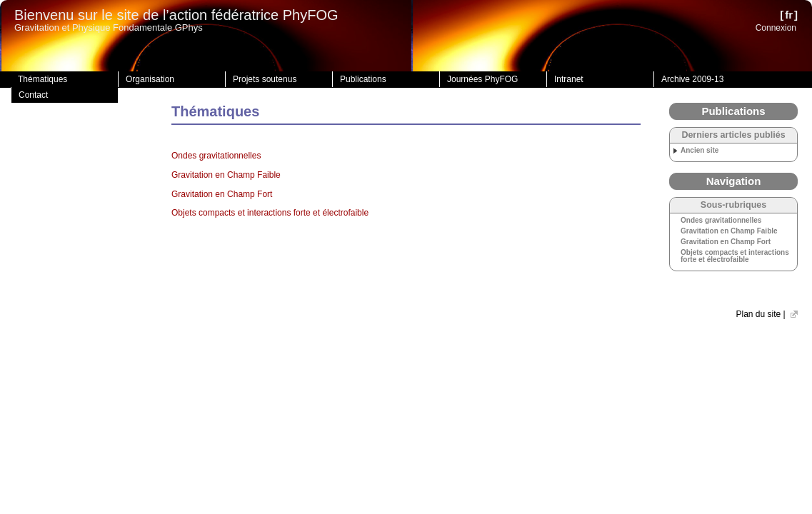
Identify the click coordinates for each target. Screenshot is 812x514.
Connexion (776, 28)
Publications (363, 79)
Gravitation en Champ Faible (226, 175)
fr (789, 15)
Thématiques (42, 79)
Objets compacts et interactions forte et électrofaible (270, 213)
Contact (33, 95)
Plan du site (758, 314)
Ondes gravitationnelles (216, 156)
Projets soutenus (265, 79)
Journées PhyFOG (482, 79)
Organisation (150, 79)
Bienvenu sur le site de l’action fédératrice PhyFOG (176, 15)
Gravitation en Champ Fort (222, 194)
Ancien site (700, 151)
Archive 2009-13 (692, 79)
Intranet (569, 79)
